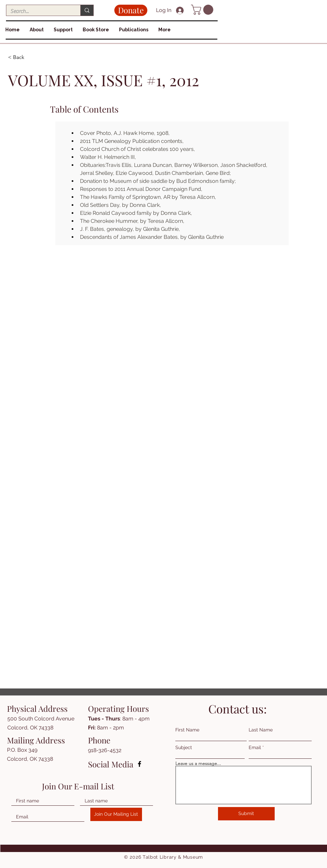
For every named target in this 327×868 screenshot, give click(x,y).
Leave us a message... (198, 763)
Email (255, 747)
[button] (203, 10)
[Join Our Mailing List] (116, 814)
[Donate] (131, 10)
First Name (187, 730)
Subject (184, 747)
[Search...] (38, 11)
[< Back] (32, 57)
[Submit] (246, 814)
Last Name (261, 730)
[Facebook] (139, 764)
